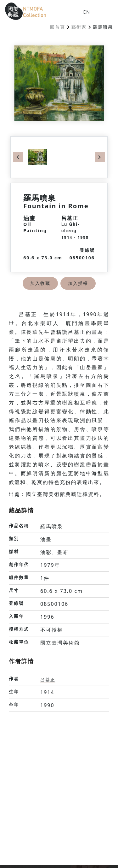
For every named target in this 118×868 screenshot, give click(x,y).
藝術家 (79, 27)
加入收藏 (40, 283)
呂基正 (48, 679)
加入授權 (78, 283)
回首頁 (58, 27)
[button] (103, 11)
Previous (18, 157)
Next (100, 157)
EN (87, 12)
